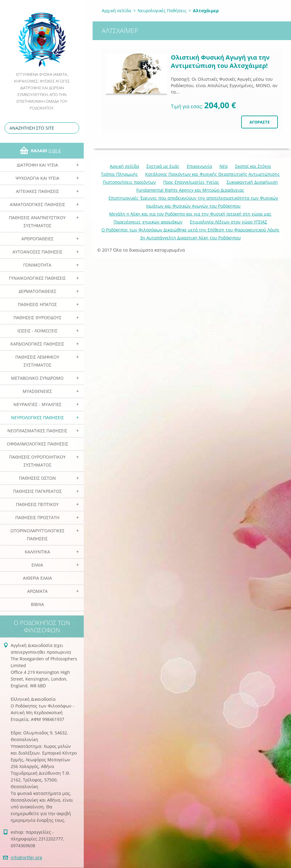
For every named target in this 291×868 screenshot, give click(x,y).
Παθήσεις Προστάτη (37, 517)
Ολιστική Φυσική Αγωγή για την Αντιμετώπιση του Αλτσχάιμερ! (220, 61)
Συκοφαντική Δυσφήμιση (252, 182)
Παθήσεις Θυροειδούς (37, 318)
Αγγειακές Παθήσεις (37, 191)
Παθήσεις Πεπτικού (37, 504)
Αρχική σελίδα (116, 11)
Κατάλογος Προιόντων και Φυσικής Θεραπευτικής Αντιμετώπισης (212, 174)
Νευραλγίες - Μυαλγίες (37, 404)
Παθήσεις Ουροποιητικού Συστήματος (37, 461)
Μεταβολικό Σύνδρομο (37, 378)
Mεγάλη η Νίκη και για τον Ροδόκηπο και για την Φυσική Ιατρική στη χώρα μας (190, 214)
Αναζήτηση (73, 128)
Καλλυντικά (37, 552)
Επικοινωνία (199, 166)
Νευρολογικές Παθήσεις (37, 417)
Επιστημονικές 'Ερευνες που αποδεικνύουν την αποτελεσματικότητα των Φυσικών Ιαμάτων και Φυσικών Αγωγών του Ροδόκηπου (193, 202)
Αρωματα (37, 591)
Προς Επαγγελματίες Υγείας (191, 182)
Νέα (224, 166)
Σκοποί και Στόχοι (253, 166)
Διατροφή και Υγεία (37, 165)
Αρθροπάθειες (37, 239)
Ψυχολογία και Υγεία (37, 178)
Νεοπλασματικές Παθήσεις (37, 431)
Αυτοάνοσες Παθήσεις (37, 252)
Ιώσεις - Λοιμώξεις (37, 331)
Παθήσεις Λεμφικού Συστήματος (37, 361)
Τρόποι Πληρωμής (119, 174)
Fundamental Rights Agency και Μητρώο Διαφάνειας (190, 190)
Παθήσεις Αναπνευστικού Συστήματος (37, 222)
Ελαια (37, 565)
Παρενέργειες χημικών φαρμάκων (148, 222)
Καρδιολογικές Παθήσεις (37, 344)
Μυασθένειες (37, 391)
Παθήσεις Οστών (37, 478)
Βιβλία (37, 604)
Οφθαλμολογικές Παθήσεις (37, 444)
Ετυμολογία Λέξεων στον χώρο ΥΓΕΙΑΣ (228, 222)
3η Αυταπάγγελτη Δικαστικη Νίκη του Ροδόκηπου (190, 238)
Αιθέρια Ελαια (37, 578)
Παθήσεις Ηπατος (37, 304)
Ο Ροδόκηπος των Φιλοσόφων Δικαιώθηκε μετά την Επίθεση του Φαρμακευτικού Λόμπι (190, 230)
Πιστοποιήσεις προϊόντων (129, 182)
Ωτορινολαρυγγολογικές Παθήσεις (37, 535)
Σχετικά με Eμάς (163, 166)
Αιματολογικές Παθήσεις (37, 204)
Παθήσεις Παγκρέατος (37, 491)
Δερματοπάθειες (37, 291)
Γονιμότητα (37, 265)
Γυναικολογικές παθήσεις (37, 278)
